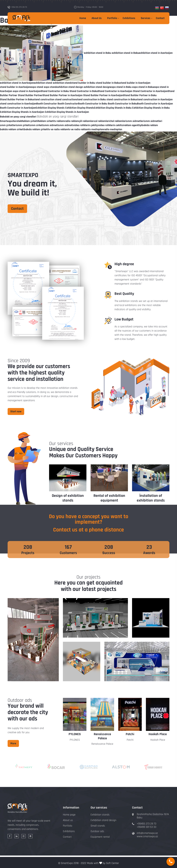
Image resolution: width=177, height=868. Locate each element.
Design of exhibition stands (68, 498)
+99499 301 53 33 (147, 827)
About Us (97, 18)
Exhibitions (129, 18)
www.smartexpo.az (147, 836)
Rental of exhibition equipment (109, 498)
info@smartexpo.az (147, 833)
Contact (160, 18)
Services (146, 18)
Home (83, 18)
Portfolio (112, 18)
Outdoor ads (97, 831)
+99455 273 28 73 (147, 824)
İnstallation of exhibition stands (151, 498)
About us (68, 820)
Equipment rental (100, 837)
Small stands (98, 826)
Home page (69, 815)
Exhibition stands (100, 815)
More (13, 743)
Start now (16, 411)
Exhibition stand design (103, 820)
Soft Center (112, 863)
